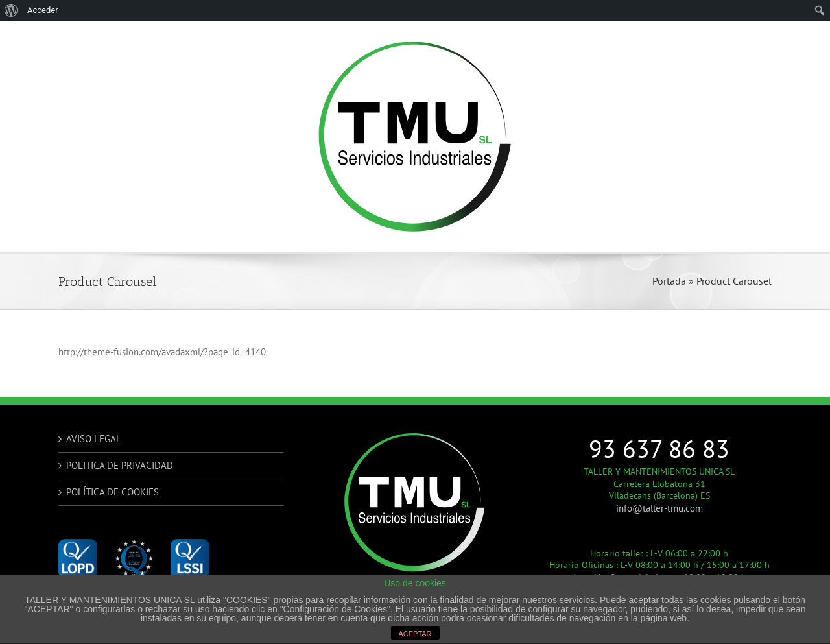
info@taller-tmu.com (659, 508)
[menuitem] (11, 10)
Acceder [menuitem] (43, 10)
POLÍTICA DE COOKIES (113, 492)
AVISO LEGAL (94, 439)
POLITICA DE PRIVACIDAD (120, 465)
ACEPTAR (415, 634)
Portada (669, 281)
